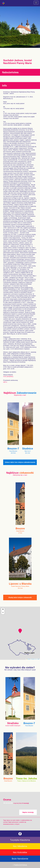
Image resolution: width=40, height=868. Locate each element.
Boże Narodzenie (20, 859)
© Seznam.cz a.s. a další (35, 659)
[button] (20, 631)
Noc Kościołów (20, 852)
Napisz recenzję (28, 812)
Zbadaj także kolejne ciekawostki (20, 597)
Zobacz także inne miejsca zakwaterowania (20, 462)
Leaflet (28, 659)
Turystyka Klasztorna (20, 840)
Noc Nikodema (20, 846)
